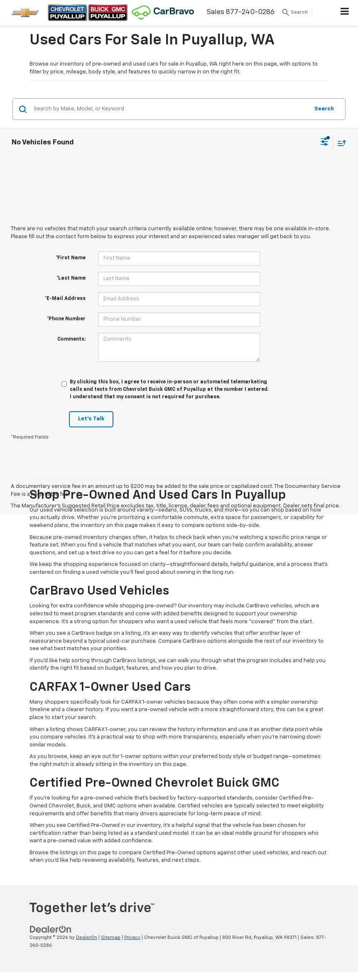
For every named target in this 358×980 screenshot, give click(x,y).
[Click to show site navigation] (345, 13)
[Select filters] (325, 143)
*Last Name (71, 278)
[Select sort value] (340, 143)
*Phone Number (66, 319)
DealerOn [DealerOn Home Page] (87, 937)
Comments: (71, 339)
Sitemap (111, 937)
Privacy (132, 937)
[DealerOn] (51, 930)
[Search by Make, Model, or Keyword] (170, 109)
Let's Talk (91, 419)
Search (324, 109)
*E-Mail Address (65, 299)
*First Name (71, 258)
